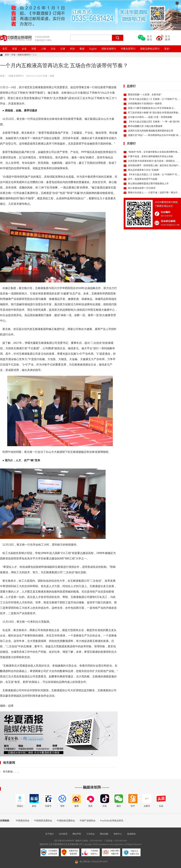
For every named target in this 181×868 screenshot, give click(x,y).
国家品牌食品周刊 (150, 49)
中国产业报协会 (88, 821)
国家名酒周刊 (109, 49)
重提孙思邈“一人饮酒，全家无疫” (145, 95)
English (93, 49)
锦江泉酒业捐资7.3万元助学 (142, 188)
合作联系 (63, 834)
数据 (82, 49)
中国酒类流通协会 (43, 821)
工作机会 (91, 834)
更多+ (167, 49)
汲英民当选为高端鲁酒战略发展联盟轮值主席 (151, 131)
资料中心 (118, 834)
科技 (72, 49)
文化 (53, 49)
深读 (14, 49)
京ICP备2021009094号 (64, 841)
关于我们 (49, 834)
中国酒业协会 (23, 821)
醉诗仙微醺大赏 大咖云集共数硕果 (145, 126)
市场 (13, 55)
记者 (63, 49)
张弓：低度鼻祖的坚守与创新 (143, 179)
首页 (5, 49)
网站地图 (104, 834)
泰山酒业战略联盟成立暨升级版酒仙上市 (148, 184)
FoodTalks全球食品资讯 (112, 821)
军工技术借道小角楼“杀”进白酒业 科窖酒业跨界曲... (154, 113)
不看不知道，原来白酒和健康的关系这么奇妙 (151, 156)
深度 (34, 49)
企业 (24, 49)
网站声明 (77, 834)
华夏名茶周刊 (128, 49)
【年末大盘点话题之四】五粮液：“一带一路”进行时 (154, 122)
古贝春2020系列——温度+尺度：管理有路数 (150, 117)
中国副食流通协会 (66, 821)
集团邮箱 (131, 834)
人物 (43, 49)
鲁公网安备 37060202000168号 (94, 862)
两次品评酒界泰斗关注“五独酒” (144, 170)
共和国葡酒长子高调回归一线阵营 (145, 104)
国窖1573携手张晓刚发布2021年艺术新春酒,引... (152, 108)
